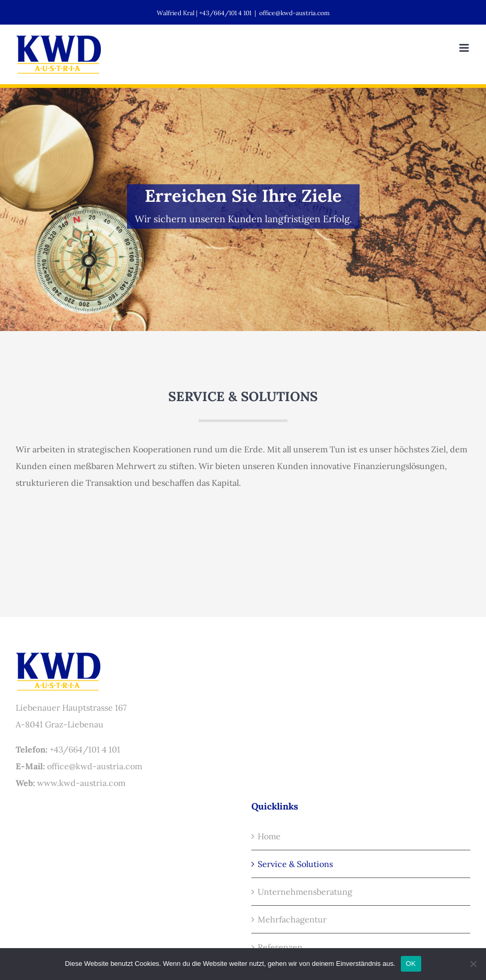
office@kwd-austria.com (294, 13)
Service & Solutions (295, 864)
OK (411, 964)
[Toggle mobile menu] (465, 48)
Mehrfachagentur (292, 919)
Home (269, 836)
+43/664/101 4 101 (85, 749)
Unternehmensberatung (305, 892)
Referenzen (280, 947)
